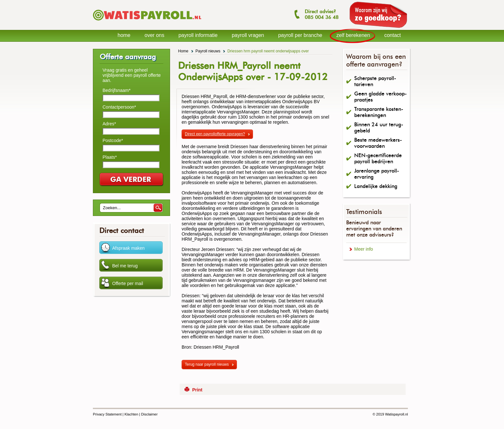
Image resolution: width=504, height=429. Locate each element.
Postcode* (113, 140)
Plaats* (110, 157)
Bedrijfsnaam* (117, 90)
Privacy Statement (107, 414)
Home (183, 51)
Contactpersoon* (119, 107)
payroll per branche (300, 35)
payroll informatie (198, 35)
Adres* (109, 124)
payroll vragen (248, 35)
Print (197, 390)
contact (392, 35)
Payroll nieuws (208, 51)
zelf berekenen (353, 35)
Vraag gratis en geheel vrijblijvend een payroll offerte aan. (132, 75)
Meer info (364, 249)
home (124, 35)
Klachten (131, 414)
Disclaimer (149, 414)
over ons (154, 35)
